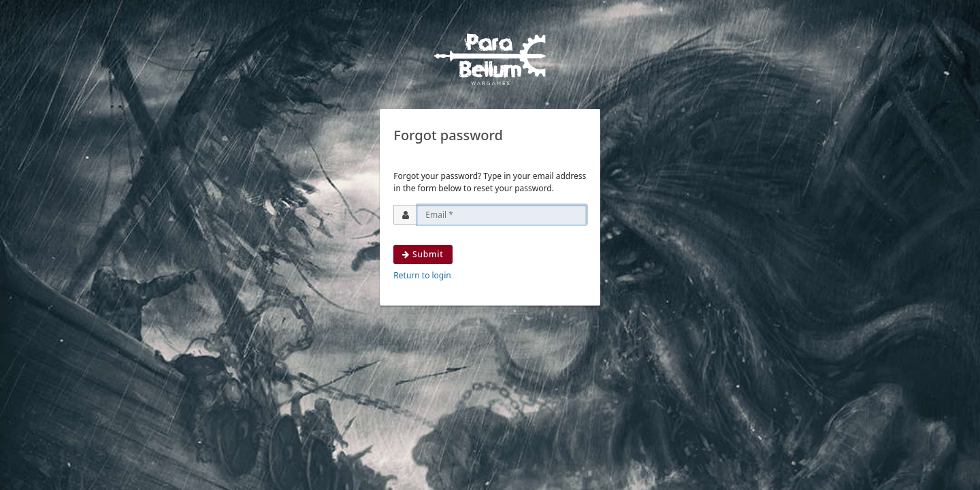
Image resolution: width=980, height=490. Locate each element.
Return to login (422, 275)
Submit (423, 254)
